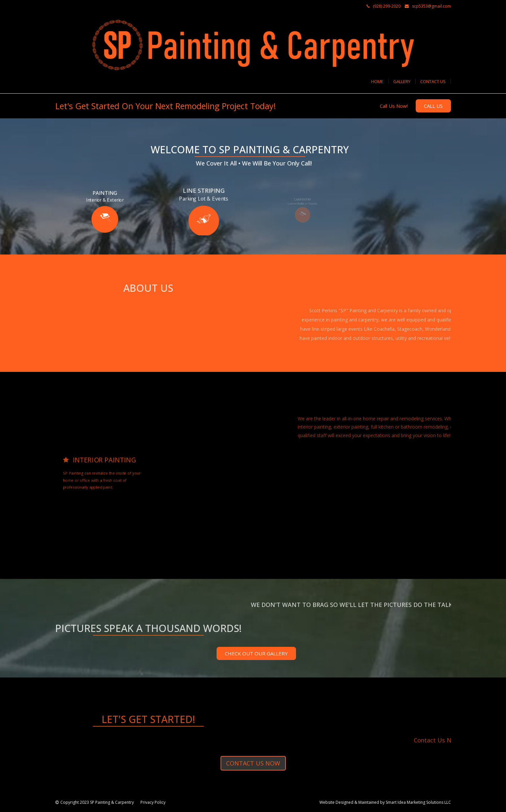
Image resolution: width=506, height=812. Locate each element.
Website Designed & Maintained (349, 802)
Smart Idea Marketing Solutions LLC (418, 802)
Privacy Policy (153, 802)
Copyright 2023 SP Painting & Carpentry (97, 802)
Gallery (402, 81)
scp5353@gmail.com (432, 6)
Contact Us (433, 81)
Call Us (433, 106)
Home (377, 81)
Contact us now (253, 763)
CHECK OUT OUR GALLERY (256, 653)
